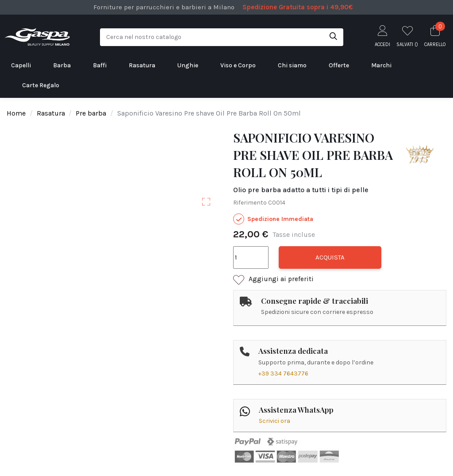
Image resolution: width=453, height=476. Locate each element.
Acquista (330, 257)
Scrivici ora (274, 421)
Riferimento (250, 203)
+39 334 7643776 (283, 373)
